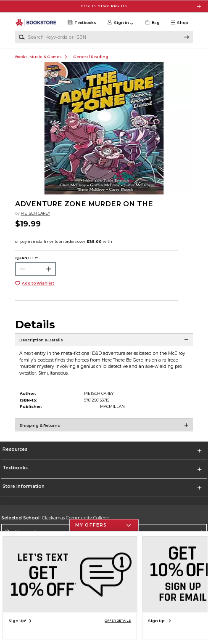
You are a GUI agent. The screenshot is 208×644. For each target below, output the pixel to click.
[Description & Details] (104, 344)
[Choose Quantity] (36, 269)
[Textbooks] (81, 23)
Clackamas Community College (55, 518)
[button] (181, 23)
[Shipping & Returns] (104, 429)
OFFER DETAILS (118, 621)
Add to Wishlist (38, 283)
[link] (152, 23)
